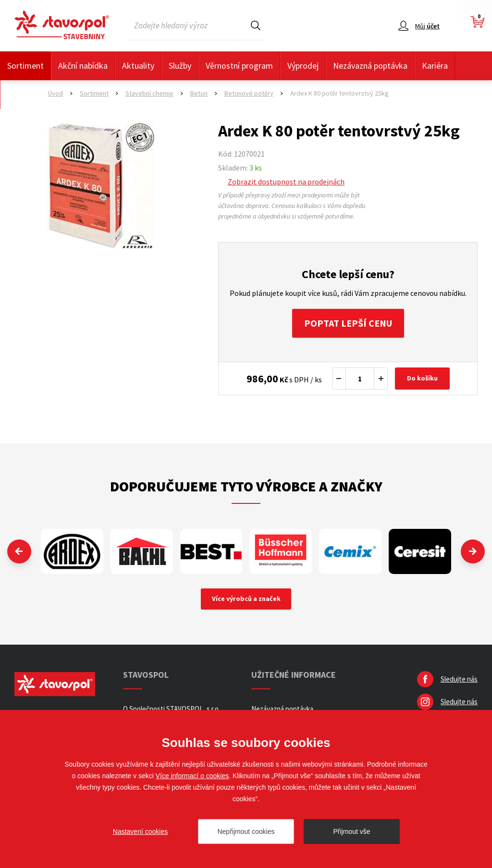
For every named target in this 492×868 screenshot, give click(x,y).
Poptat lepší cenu (348, 323)
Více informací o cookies (192, 776)
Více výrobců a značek (246, 599)
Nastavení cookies (140, 831)
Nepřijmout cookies (246, 831)
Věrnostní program (239, 66)
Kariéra (435, 66)
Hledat (256, 25)
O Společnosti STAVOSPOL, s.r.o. (172, 709)
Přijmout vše (351, 831)
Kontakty (24, 94)
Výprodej (303, 66)
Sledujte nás (459, 679)
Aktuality (138, 66)
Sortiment (25, 66)
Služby (180, 66)
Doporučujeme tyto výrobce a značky (246, 486)
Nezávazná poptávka (370, 66)
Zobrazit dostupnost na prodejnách (286, 182)
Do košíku (422, 379)
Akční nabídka (83, 66)
